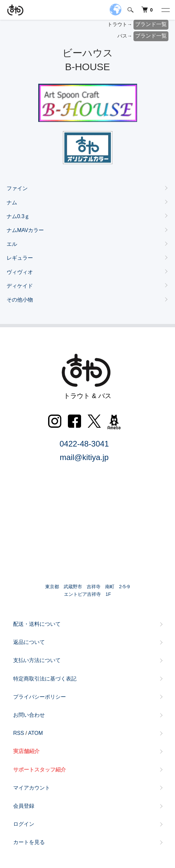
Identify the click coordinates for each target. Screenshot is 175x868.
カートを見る (29, 842)
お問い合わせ (29, 715)
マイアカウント (32, 788)
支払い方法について (37, 660)
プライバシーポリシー (40, 697)
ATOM (35, 733)
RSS (19, 733)
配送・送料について (37, 624)
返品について (29, 642)
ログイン (24, 824)
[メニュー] (165, 10)
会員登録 (24, 806)
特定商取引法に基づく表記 (45, 679)
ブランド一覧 (151, 24)
